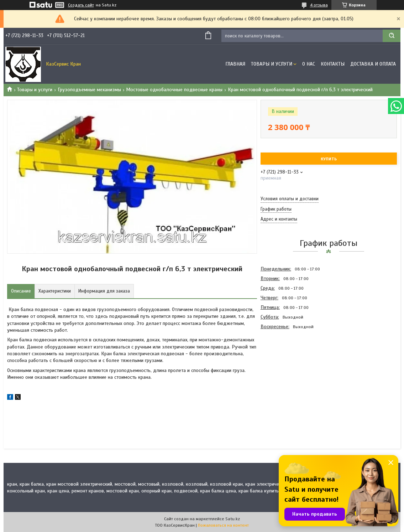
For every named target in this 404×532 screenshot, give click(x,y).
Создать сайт (81, 5)
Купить (329, 159)
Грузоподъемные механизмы (89, 90)
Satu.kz (233, 519)
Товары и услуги (272, 64)
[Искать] (392, 36)
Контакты (333, 64)
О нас (309, 64)
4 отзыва (319, 5)
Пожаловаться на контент (223, 525)
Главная (235, 64)
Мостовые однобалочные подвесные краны (174, 90)
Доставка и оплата (373, 64)
